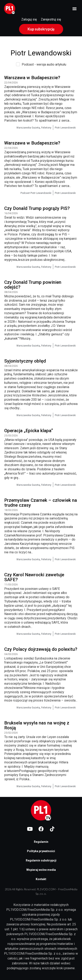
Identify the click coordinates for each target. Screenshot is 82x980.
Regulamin (41, 842)
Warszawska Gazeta (28, 128)
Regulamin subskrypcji (41, 860)
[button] (75, 9)
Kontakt (41, 879)
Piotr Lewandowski (65, 128)
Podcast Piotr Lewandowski (36, 193)
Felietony (46, 128)
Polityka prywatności (41, 851)
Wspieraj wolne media (41, 870)
